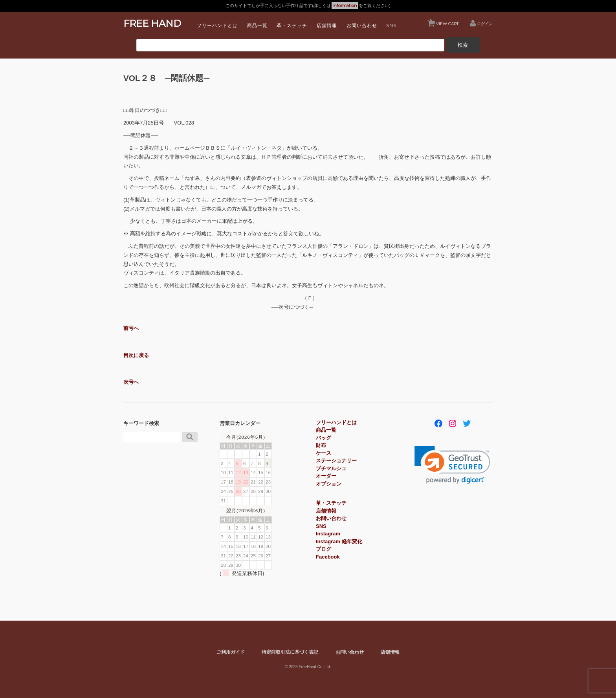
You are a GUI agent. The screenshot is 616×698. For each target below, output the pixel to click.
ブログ (324, 549)
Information (345, 5)
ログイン (485, 24)
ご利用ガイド (231, 652)
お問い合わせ (362, 25)
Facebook (328, 557)
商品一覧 (257, 25)
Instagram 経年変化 (339, 541)
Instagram (328, 534)
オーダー (326, 476)
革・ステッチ (292, 25)
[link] (452, 465)
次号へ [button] (131, 382)
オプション (329, 484)
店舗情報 (327, 25)
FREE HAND (152, 23)
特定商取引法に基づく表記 (290, 652)
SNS (391, 25)
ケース (324, 453)
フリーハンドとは (217, 25)
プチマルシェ (331, 468)
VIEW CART (444, 22)
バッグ (324, 438)
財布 (321, 445)
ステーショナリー (336, 461)
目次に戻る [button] (136, 355)
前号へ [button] (131, 328)
